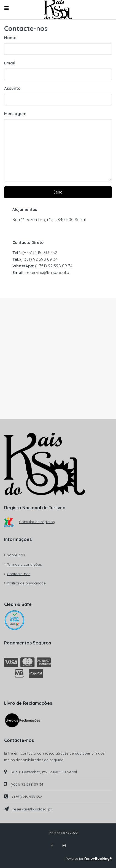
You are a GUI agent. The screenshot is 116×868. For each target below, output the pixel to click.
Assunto (12, 88)
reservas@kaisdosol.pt (32, 809)
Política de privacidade (26, 583)
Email (10, 63)
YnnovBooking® (98, 858)
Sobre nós (16, 555)
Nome (10, 38)
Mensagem (15, 114)
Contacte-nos (19, 574)
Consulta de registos (29, 522)
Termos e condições (24, 564)
